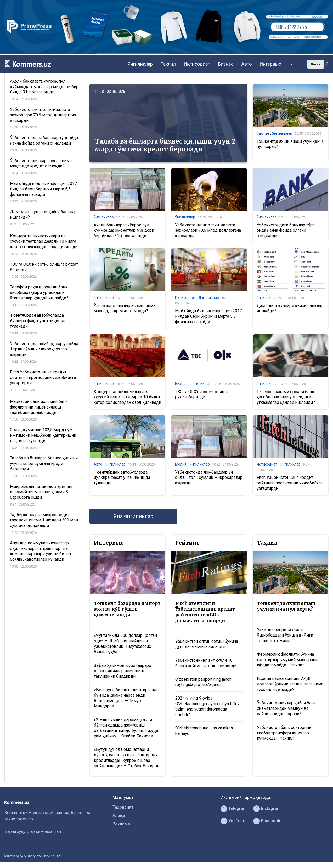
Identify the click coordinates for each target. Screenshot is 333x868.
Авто (247, 64)
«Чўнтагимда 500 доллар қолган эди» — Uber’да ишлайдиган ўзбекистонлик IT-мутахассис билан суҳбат (125, 643)
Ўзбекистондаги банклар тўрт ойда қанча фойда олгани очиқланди (285, 231)
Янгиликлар (140, 64)
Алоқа (119, 816)
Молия (181, 464)
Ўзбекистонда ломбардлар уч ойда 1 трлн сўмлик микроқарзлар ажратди (209, 478)
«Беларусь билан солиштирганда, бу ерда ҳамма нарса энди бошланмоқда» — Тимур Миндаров (127, 698)
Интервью (270, 64)
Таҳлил (168, 64)
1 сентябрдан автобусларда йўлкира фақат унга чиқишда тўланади (122, 478)
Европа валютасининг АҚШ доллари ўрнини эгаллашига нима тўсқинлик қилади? (290, 684)
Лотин (316, 64)
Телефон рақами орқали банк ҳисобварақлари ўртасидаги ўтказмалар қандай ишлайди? (286, 397)
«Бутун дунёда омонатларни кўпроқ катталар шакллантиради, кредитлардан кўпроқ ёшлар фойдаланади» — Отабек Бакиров (127, 758)
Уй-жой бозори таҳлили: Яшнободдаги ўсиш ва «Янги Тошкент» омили (285, 635)
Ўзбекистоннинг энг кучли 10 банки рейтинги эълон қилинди (206, 663)
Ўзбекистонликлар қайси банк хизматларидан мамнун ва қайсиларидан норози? (286, 708)
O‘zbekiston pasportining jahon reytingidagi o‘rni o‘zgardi (203, 682)
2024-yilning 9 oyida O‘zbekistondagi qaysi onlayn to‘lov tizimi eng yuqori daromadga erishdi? (207, 706)
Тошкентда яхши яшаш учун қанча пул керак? (286, 606)
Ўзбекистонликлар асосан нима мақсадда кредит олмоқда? (125, 308)
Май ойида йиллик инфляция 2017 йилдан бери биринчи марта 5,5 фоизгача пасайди (208, 316)
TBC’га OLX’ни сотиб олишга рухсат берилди (202, 394)
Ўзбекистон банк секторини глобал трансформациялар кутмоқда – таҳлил (284, 733)
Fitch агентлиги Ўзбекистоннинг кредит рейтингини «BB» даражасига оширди (205, 612)
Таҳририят (123, 807)
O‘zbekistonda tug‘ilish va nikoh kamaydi (204, 731)
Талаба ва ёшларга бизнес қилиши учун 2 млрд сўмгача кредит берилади (165, 145)
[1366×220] (166, 52)
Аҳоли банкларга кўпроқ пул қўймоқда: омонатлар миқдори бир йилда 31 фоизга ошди (124, 231)
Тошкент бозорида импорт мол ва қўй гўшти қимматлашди (127, 609)
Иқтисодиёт (197, 64)
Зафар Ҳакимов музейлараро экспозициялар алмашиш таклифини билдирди (123, 671)
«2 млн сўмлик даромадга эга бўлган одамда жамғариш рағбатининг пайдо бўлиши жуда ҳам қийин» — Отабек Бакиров (126, 728)
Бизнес (226, 64)
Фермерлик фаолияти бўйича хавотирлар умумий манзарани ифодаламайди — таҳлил (287, 660)
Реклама (121, 824)
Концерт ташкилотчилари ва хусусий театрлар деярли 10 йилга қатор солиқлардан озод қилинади (127, 397)
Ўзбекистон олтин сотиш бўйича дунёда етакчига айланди (207, 644)
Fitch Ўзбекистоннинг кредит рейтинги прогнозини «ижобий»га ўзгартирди (290, 483)
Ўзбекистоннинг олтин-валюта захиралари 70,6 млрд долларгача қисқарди (208, 231)
